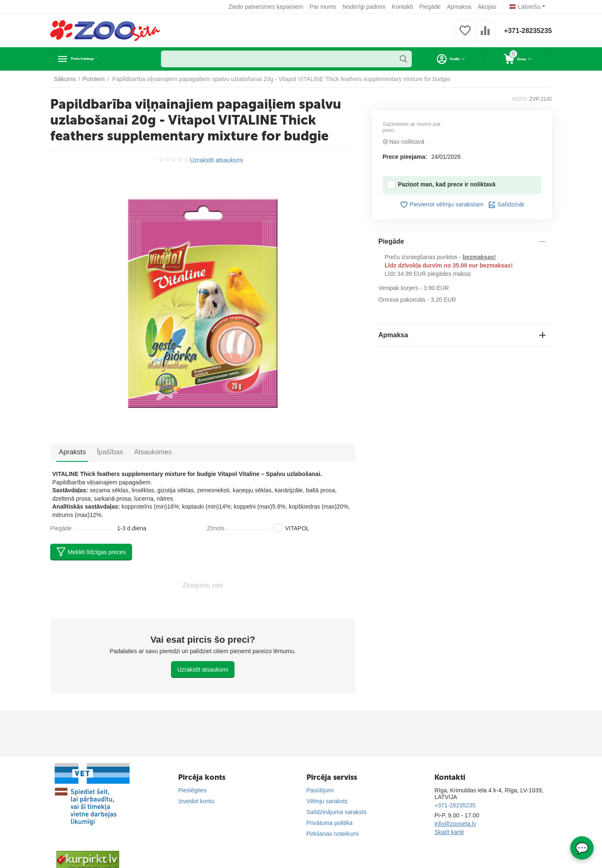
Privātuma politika (330, 823)
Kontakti (404, 7)
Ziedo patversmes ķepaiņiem (267, 7)
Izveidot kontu (196, 801)
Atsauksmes (139, 452)
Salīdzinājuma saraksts (337, 812)
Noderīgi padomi (365, 7)
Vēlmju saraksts (327, 801)
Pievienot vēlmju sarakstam (442, 205)
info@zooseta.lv (455, 824)
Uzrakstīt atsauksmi (216, 160)
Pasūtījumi (320, 790)
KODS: (520, 99)
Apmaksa (460, 7)
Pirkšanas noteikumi (333, 834)
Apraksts (69, 452)
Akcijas (488, 7)
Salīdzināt (504, 205)
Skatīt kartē (449, 832)
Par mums (324, 7)
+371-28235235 (525, 31)
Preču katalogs (98, 59)
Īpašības (101, 452)
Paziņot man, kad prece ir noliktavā (441, 185)
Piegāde (431, 7)
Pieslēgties (192, 790)
